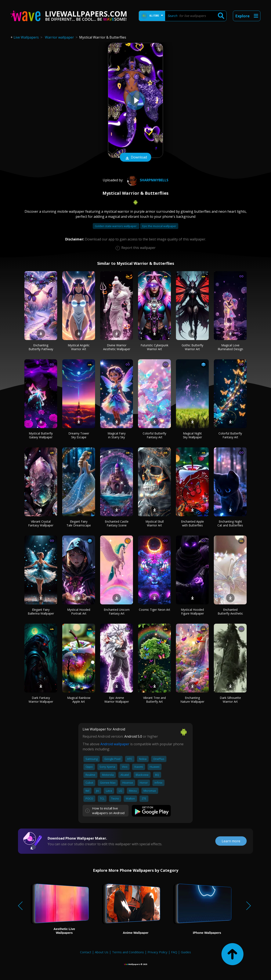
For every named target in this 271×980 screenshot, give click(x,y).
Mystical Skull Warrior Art (155, 523)
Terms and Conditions (128, 952)
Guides (186, 952)
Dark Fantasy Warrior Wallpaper (41, 700)
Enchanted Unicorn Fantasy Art (117, 611)
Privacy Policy (158, 952)
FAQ (174, 952)
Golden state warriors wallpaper (116, 226)
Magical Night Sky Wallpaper (192, 435)
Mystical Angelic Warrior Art (79, 347)
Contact (86, 952)
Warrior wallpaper (59, 37)
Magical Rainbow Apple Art (79, 700)
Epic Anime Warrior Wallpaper (117, 700)
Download (135, 158)
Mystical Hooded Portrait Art (79, 611)
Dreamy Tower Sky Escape (79, 435)
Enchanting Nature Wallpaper (192, 700)
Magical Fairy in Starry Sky (117, 435)
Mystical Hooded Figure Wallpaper (192, 611)
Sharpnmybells (147, 180)
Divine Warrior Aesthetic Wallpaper (117, 347)
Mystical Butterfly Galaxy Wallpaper (41, 435)
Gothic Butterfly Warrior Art (192, 347)
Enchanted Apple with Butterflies (192, 523)
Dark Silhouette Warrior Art (230, 700)
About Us (102, 952)
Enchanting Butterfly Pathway (41, 347)
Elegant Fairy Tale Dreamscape (79, 523)
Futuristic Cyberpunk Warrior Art (154, 347)
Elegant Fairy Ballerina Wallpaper (41, 611)
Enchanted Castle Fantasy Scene (117, 523)
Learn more (231, 841)
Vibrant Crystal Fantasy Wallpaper (41, 523)
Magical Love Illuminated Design (230, 347)
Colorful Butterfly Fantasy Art (154, 435)
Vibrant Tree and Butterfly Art (154, 700)
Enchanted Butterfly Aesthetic (230, 611)
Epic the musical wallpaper (159, 226)
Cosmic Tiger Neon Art (155, 610)
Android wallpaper (115, 744)
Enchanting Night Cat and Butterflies (230, 523)
